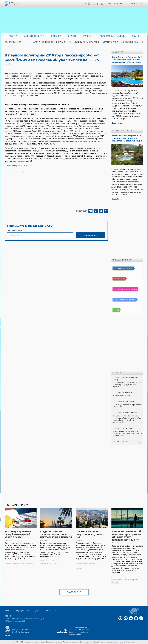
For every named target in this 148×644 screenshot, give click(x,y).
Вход (110, 4)
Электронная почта (14, 230)
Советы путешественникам (125, 289)
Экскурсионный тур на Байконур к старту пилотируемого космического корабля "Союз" (127, 433)
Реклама (48, 611)
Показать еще (74, 592)
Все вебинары (121, 442)
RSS (56, 611)
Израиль (92, 563)
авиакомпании (18, 172)
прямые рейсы (82, 563)
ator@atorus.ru (23, 632)
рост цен (115, 582)
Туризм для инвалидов (87, 42)
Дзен (85, 4)
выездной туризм (131, 580)
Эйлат (79, 569)
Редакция (37, 611)
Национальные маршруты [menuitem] (112, 36)
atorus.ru (122, 642)
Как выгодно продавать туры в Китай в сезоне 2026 (127, 406)
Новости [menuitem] (12, 36)
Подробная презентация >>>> (18, 165)
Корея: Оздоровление (132, 42)
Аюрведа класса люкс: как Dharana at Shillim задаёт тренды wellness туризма (127, 385)
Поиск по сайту (137, 4)
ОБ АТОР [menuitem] (136, 36)
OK (98, 4)
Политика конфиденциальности (17, 611)
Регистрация (119, 4)
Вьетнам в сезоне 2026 (122, 396)
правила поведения (12, 563)
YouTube (89, 4)
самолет (32, 566)
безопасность (23, 566)
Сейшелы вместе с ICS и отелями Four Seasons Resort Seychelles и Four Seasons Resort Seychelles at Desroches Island (127, 419)
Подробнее (117, 199)
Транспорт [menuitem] (56, 36)
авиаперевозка (65, 561)
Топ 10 (116, 310)
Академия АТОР (110, 42)
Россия (8, 172)
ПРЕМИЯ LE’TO (65, 42)
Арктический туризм (44, 42)
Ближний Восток (52, 561)
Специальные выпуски (123, 268)
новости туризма (82, 566)
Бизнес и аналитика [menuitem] (34, 36)
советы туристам (27, 563)
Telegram (102, 4)
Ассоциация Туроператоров (15, 3)
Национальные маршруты (125, 300)
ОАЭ (43, 561)
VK (94, 4)
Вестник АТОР (119, 279)
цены (55, 564)
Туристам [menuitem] (87, 36)
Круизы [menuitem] (72, 36)
